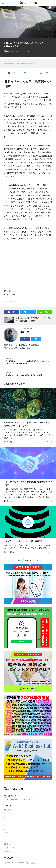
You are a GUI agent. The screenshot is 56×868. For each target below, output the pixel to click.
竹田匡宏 (25, 332)
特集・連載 (8, 810)
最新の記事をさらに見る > (28, 560)
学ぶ (5, 818)
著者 (5, 829)
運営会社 (7, 844)
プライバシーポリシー (11, 848)
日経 (10, 291)
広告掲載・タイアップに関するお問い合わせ (19, 863)
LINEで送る (46, 73)
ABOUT (6, 833)
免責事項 (7, 851)
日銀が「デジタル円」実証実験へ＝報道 (19, 63)
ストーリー (8, 814)
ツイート (29, 73)
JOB (5, 825)
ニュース (17, 52)
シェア (13, 73)
